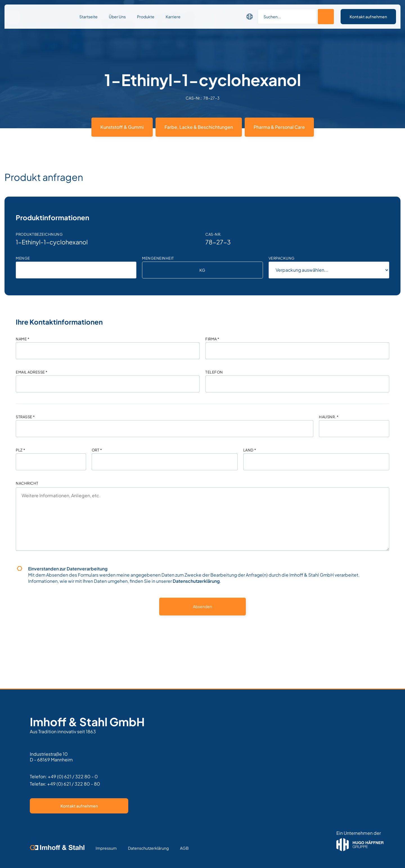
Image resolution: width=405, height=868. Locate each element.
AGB (184, 848)
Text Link (208, 848)
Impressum (106, 848)
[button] (250, 17)
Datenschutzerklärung (196, 581)
